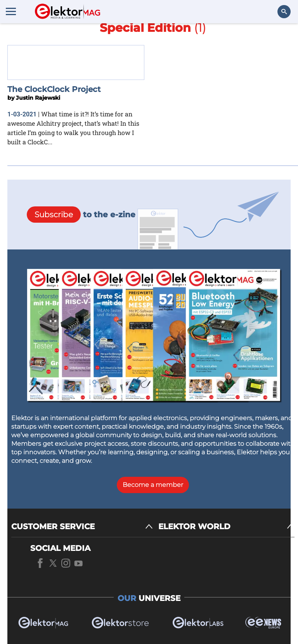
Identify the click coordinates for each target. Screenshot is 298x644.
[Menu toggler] (11, 11)
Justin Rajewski (38, 98)
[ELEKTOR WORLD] (226, 527)
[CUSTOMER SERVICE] (82, 527)
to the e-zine (81, 215)
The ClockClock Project (54, 89)
